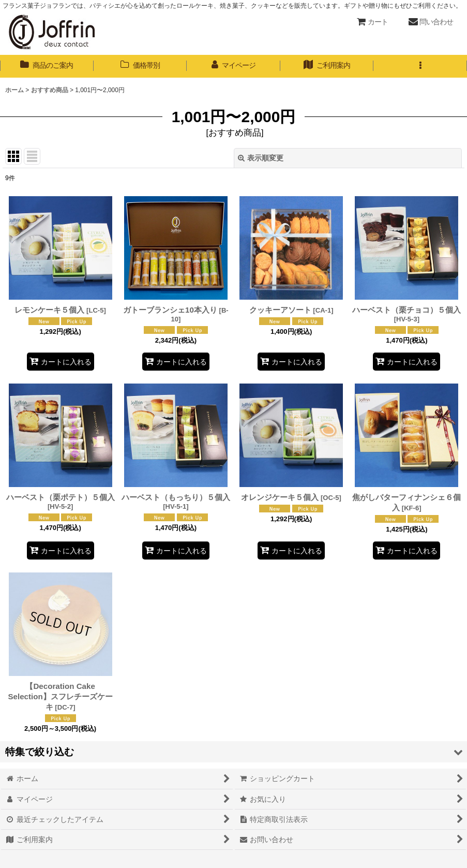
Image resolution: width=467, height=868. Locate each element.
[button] (420, 66)
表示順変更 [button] (261, 158)
